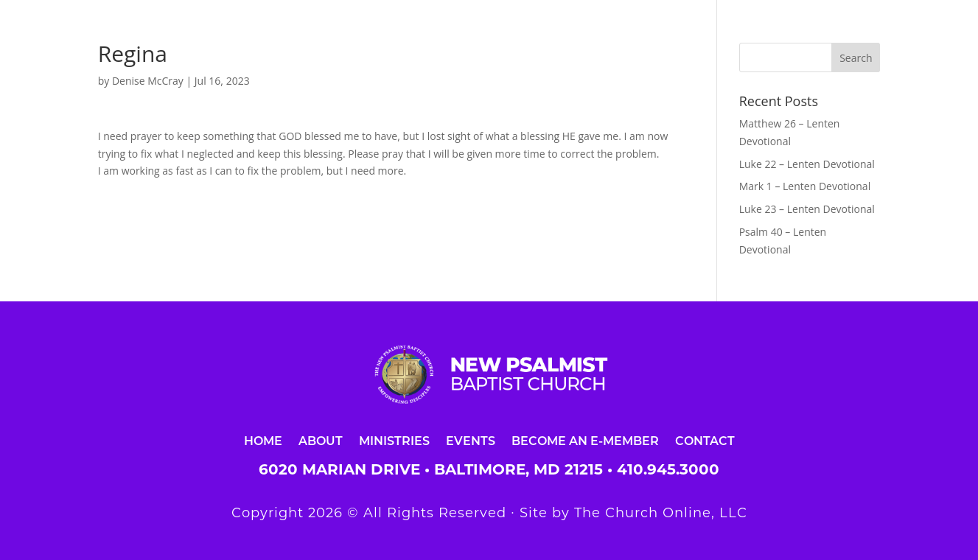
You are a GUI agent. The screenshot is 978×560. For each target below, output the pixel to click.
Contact (705, 440)
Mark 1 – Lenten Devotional (805, 186)
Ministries (394, 440)
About (321, 440)
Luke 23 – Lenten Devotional (807, 209)
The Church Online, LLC (661, 513)
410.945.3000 (668, 469)
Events (471, 440)
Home (263, 440)
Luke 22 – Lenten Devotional (807, 164)
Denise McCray (148, 81)
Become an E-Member (585, 440)
